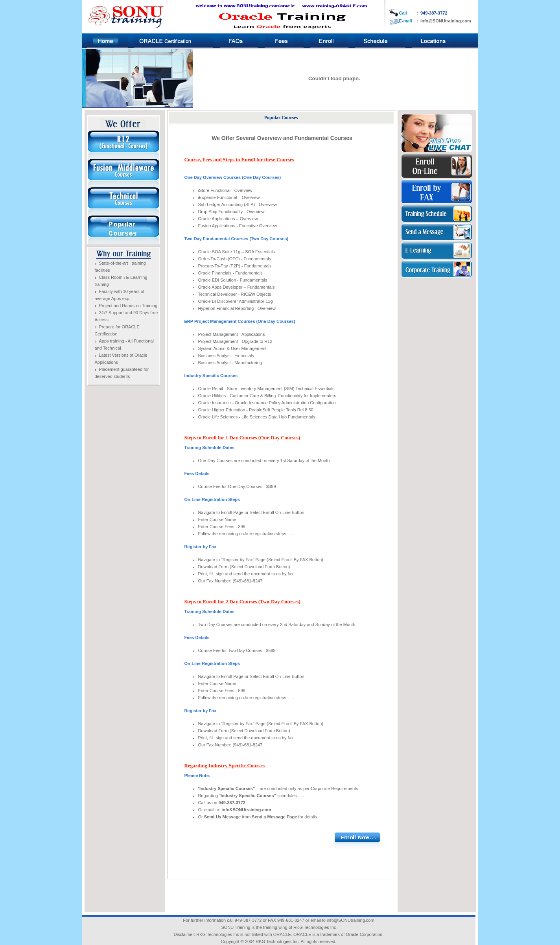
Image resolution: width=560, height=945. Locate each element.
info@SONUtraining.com (446, 21)
